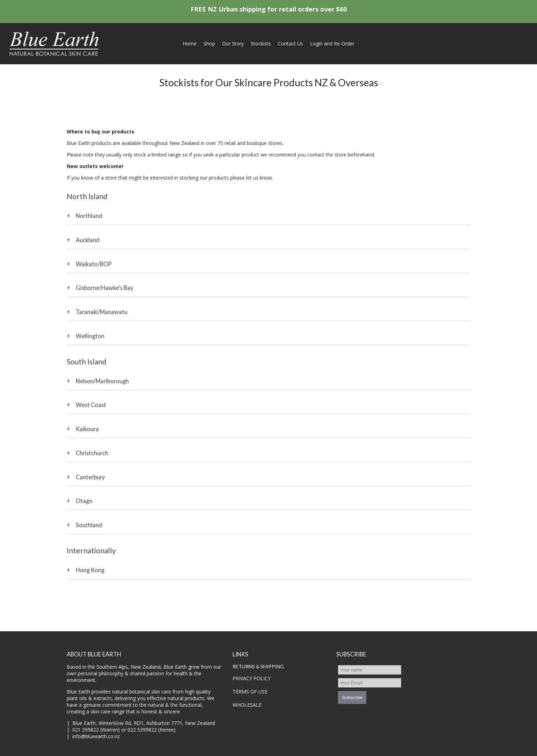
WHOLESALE (247, 705)
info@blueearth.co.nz (96, 736)
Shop (209, 43)
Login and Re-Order (332, 43)
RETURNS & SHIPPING (258, 666)
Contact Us (290, 43)
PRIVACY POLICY (252, 678)
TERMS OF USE (250, 692)
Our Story (233, 43)
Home (190, 43)
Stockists (261, 43)
